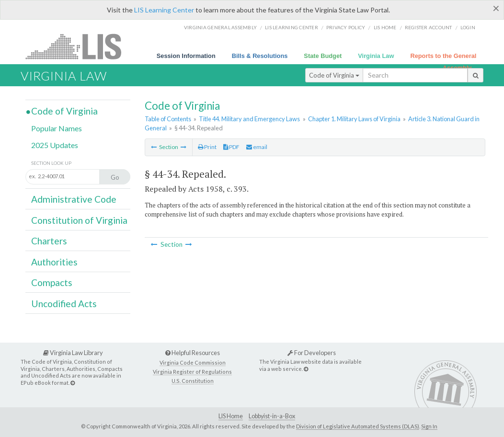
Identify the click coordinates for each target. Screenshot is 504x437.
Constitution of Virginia (79, 220)
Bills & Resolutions (260, 56)
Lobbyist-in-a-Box (272, 416)
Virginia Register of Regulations (192, 372)
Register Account (429, 27)
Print (207, 147)
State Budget (323, 56)
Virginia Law (376, 56)
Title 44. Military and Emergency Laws (249, 119)
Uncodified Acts (64, 304)
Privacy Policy (346, 27)
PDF (231, 147)
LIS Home (231, 416)
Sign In (429, 426)
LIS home (385, 27)
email (257, 147)
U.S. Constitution (193, 381)
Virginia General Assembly (220, 27)
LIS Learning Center (164, 10)
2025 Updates (55, 145)
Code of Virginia (334, 75)
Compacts (52, 282)
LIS (79, 46)
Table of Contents (168, 119)
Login (468, 27)
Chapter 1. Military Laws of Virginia (354, 119)
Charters (49, 241)
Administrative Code (74, 199)
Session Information (186, 56)
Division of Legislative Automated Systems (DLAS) (358, 426)
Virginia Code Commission (193, 362)
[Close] (496, 8)
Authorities (54, 262)
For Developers (312, 353)
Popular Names (57, 128)
